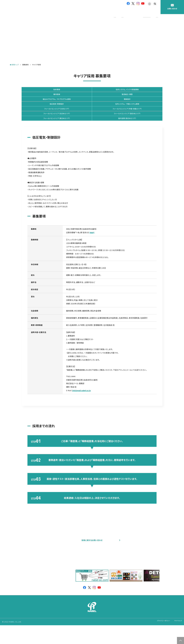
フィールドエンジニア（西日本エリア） (139, 117)
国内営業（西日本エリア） (92, 127)
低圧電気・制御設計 (45, 108)
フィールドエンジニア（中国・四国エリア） (45, 117)
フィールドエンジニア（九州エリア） (139, 108)
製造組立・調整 (45, 98)
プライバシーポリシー (160, 640)
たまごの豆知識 (139, 11)
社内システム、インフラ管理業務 (92, 88)
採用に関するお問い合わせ (92, 555)
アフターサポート (120, 11)
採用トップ (14, 61)
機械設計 (139, 98)
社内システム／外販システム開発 (92, 108)
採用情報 (154, 11)
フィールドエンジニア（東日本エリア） (45, 127)
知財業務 (45, 88)
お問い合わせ (172, 7)
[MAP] (92, 243)
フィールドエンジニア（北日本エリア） (92, 117)
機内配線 (139, 88)
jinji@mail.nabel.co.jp (82, 401)
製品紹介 (104, 11)
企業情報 (91, 11)
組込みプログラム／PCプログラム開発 (92, 98)
